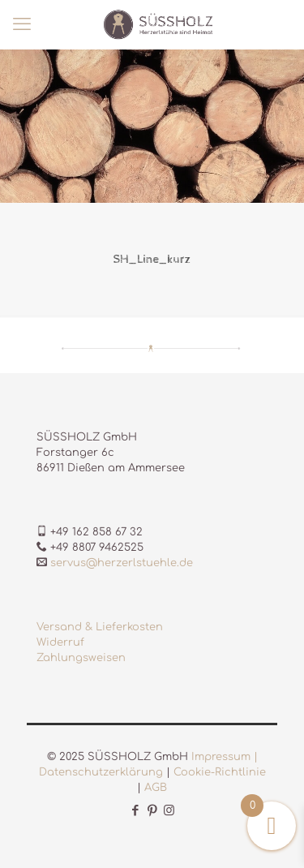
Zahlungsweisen (81, 658)
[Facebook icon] (135, 811)
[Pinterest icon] (152, 811)
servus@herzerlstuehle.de (122, 563)
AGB (156, 788)
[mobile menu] (22, 24)
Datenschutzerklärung (101, 772)
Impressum (221, 757)
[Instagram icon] (169, 811)
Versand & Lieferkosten (100, 627)
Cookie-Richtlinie (220, 772)
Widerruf (60, 642)
